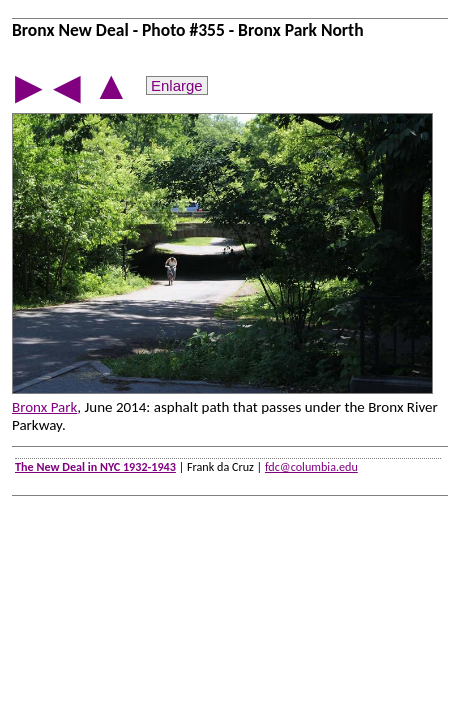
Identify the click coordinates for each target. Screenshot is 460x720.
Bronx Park (44, 407)
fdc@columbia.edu (311, 466)
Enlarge (177, 85)
